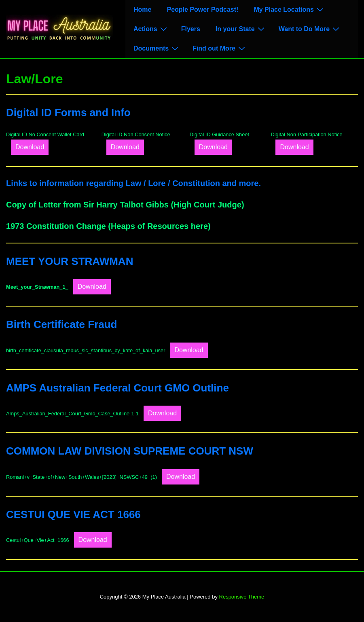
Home (142, 10)
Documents (157, 48)
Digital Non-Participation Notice (306, 134)
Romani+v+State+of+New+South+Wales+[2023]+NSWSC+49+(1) (81, 477)
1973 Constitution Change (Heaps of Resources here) (108, 226)
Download (30, 147)
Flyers (191, 29)
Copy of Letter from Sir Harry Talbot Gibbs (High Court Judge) (125, 205)
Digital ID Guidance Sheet (219, 134)
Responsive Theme (242, 597)
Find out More (220, 48)
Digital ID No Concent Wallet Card (45, 134)
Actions (151, 29)
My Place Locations (290, 9)
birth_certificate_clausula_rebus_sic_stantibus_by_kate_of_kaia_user (86, 350)
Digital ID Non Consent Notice (136, 134)
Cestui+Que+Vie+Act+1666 (38, 540)
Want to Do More (310, 29)
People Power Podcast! (202, 10)
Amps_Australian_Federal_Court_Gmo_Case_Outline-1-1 (72, 414)
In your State (241, 29)
